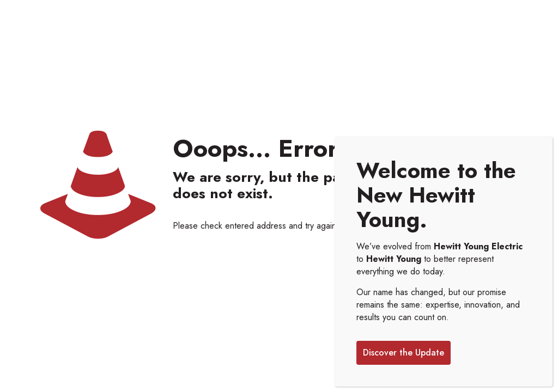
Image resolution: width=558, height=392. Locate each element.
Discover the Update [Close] (404, 353)
